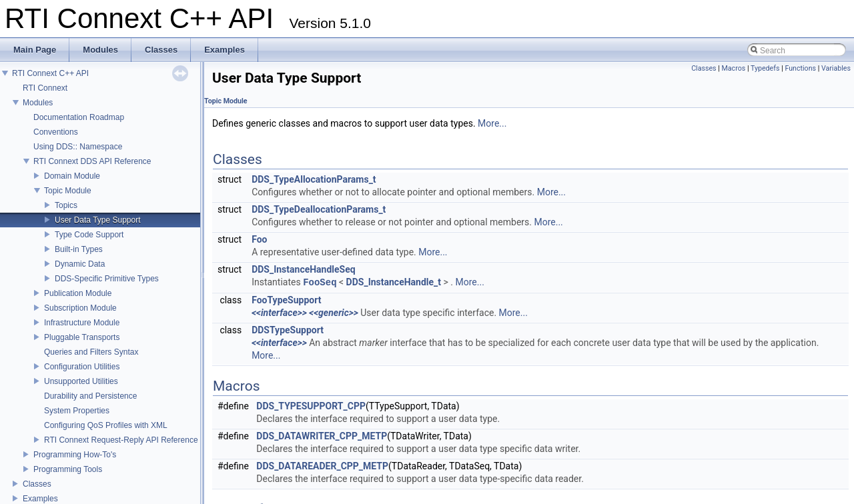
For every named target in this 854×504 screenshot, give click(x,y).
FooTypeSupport (286, 300)
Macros (734, 68)
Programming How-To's (75, 455)
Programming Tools (68, 469)
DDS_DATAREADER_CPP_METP (322, 466)
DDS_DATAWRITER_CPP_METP (322, 436)
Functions (800, 68)
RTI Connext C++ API (50, 73)
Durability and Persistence (90, 396)
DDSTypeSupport (288, 330)
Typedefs (765, 68)
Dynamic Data (80, 264)
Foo (259, 239)
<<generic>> (334, 313)
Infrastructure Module (82, 323)
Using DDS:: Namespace (78, 147)
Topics (66, 205)
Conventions (56, 132)
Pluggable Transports (82, 337)
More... (492, 123)
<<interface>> (279, 313)
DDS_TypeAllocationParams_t (314, 179)
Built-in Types (79, 249)
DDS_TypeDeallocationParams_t (319, 209)
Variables (836, 68)
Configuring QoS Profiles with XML (106, 425)
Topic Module (68, 191)
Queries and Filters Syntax (91, 352)
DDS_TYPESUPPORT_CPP (311, 406)
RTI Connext (45, 88)
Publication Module (78, 293)
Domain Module (72, 176)
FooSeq (320, 282)
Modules (38, 103)
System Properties (77, 411)
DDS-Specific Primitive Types (107, 279)
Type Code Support (89, 235)
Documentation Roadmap (79, 117)
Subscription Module (80, 308)
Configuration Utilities (82, 367)
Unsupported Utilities (81, 381)
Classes (37, 484)
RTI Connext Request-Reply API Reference (121, 440)
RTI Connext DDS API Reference (92, 161)
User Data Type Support (98, 220)
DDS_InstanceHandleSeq (304, 269)
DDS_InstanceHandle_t (394, 283)
